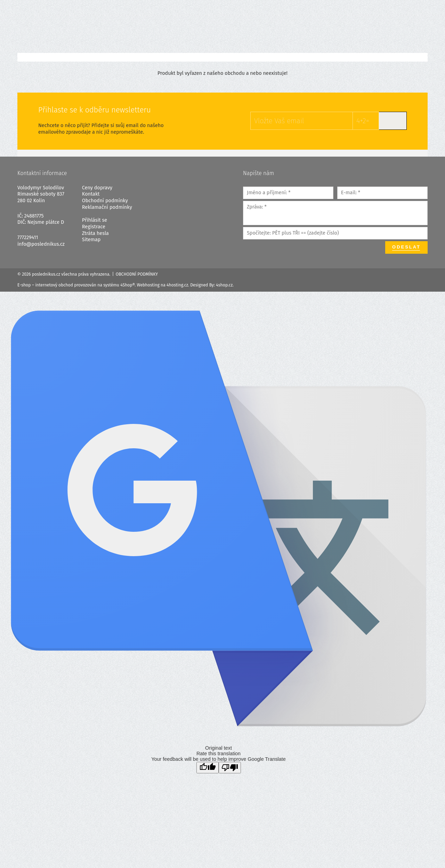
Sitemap (91, 240)
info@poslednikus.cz (41, 244)
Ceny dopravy (97, 188)
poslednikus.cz (46, 274)
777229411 (28, 238)
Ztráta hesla (95, 233)
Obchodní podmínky (105, 201)
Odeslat (406, 247)
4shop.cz (224, 285)
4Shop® (127, 285)
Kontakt (91, 194)
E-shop (24, 285)
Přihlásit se (95, 220)
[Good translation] (208, 768)
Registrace (94, 227)
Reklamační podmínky (107, 207)
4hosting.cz (177, 285)
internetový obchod (54, 285)
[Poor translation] (230, 768)
